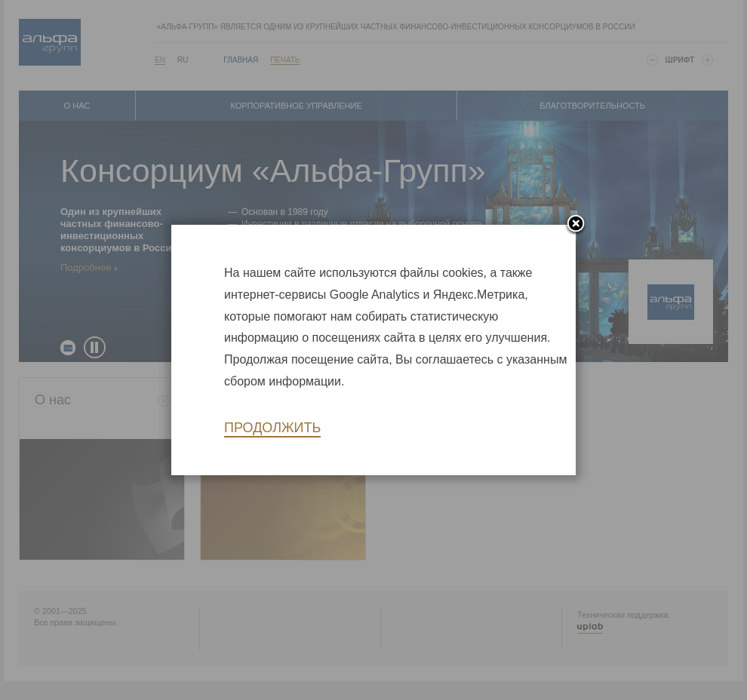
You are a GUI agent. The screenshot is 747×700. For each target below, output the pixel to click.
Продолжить (272, 428)
